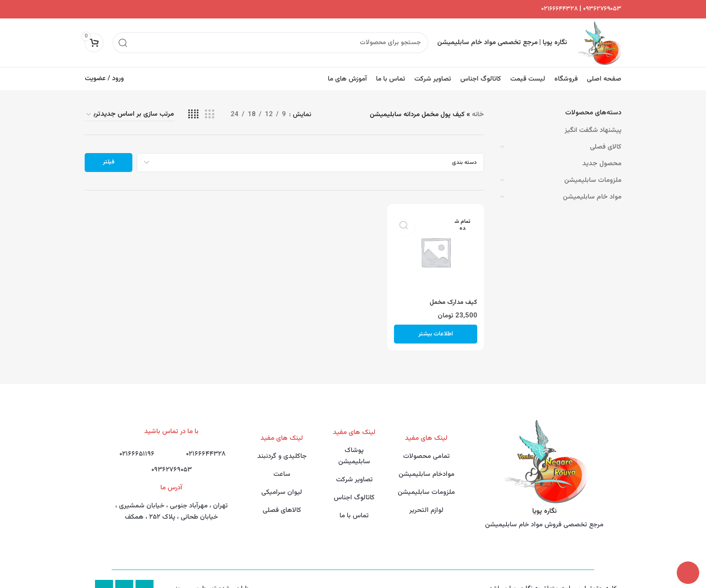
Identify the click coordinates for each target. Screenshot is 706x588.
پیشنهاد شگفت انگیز (593, 123)
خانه (478, 107)
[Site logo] (603, 39)
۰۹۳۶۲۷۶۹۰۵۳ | (600, 9)
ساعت (282, 467)
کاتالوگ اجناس (354, 490)
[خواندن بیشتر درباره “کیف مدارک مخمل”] (435, 326)
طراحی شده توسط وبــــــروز (212, 581)
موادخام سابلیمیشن (426, 467)
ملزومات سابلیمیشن (593, 173)
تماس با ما (354, 508)
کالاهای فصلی (282, 503)
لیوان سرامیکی (282, 485)
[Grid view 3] (209, 107)
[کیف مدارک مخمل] (435, 244)
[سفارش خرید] (130, 107)
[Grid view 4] (193, 107)
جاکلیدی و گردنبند (282, 449)
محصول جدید (602, 156)
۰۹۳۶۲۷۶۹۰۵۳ (172, 462)
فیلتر (109, 154)
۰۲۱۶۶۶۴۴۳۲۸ (559, 9)
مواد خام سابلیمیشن (592, 189)
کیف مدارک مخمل (452, 295)
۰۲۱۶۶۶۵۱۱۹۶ (137, 446)
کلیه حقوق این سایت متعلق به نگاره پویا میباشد (553, 581)
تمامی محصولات (426, 449)
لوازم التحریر (426, 503)
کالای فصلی (606, 139)
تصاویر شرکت (354, 472)
